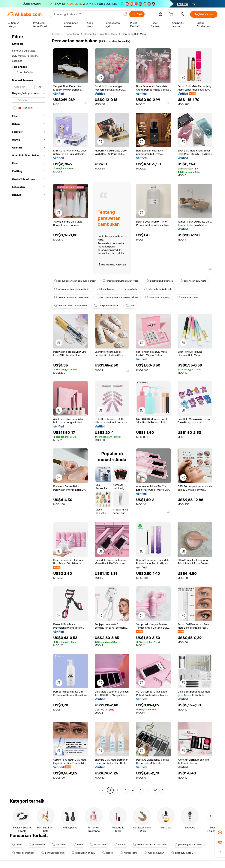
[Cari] (137, 14)
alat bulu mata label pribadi (70, 306)
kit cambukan (105, 289)
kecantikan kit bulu (83, 853)
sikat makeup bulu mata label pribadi (117, 297)
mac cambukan (154, 853)
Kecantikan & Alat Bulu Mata (101, 34)
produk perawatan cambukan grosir (75, 281)
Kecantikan (72, 34)
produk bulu (129, 289)
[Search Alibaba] (87, 14)
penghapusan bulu (53, 853)
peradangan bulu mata (188, 845)
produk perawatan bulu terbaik (121, 281)
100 (155, 790)
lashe (130, 306)
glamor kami (128, 853)
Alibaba (56, 34)
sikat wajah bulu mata (159, 281)
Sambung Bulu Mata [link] (134, 34)
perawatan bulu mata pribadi (71, 289)
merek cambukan (23, 853)
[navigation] (28, 413)
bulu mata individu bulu (158, 289)
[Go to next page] (163, 790)
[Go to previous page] (103, 790)
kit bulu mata (99, 845)
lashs (78, 845)
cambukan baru (187, 297)
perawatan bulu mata (193, 281)
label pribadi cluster (106, 306)
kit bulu (120, 845)
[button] (125, 14)
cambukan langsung (158, 297)
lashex (108, 853)
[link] (220, 832)
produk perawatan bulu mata (150, 845)
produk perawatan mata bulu (71, 297)
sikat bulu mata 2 (182, 853)
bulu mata (59, 845)
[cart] (172, 15)
